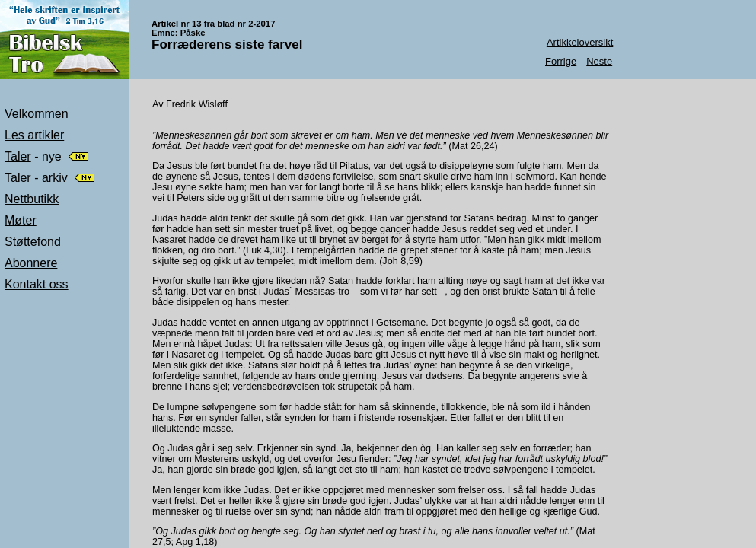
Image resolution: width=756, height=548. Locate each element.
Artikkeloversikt (580, 42)
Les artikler (34, 135)
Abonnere (31, 263)
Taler (18, 156)
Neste (599, 61)
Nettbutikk (32, 199)
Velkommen (37, 114)
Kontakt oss (37, 284)
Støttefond (33, 242)
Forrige (561, 61)
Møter (21, 220)
